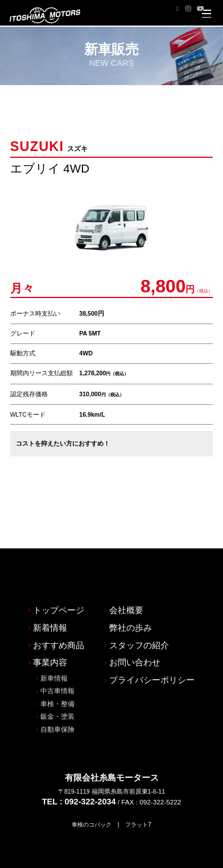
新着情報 (46, 583)
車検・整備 (53, 662)
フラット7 (141, 783)
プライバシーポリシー (151, 637)
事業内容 (46, 619)
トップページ (55, 565)
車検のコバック (91, 783)
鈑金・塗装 (53, 675)
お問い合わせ (134, 619)
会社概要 (125, 565)
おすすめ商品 (55, 601)
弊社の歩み (130, 583)
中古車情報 (53, 649)
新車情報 (50, 636)
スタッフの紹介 (138, 601)
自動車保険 (53, 689)
